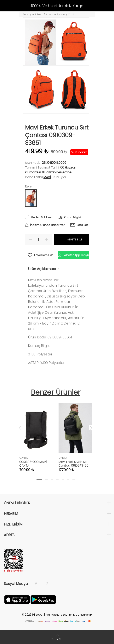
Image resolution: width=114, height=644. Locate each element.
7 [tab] (74, 479)
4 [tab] (57, 479)
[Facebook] (38, 584)
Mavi (47, 177)
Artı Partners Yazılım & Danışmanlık (69, 615)
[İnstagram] (45, 584)
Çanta (72, 14)
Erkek (40, 14)
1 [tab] (39, 479)
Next (91, 428)
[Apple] (17, 599)
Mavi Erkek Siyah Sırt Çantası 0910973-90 (74, 464)
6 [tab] (68, 479)
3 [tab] (52, 479)
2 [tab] (47, 479)
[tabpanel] (36, 433)
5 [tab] (63, 479)
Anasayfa (28, 14)
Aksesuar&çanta (55, 14)
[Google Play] (43, 599)
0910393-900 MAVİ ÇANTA (33, 464)
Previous (20, 428)
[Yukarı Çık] (57, 637)
